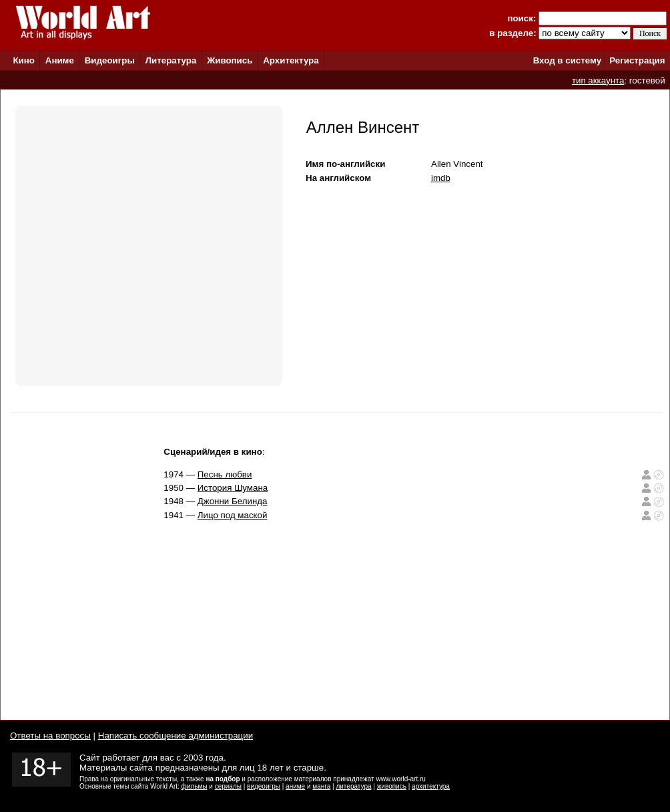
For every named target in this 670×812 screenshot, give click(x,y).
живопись (392, 786)
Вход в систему (567, 60)
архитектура (431, 786)
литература (353, 786)
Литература (171, 60)
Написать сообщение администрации (176, 736)
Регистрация (637, 60)
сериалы (228, 786)
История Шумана (233, 488)
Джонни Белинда (233, 501)
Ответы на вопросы (50, 736)
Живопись (230, 60)
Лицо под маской (233, 515)
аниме (295, 786)
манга (321, 786)
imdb (441, 178)
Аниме (60, 60)
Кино (24, 60)
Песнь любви (225, 474)
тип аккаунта (598, 80)
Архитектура (291, 60)
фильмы (195, 786)
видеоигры (264, 786)
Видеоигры (110, 60)
